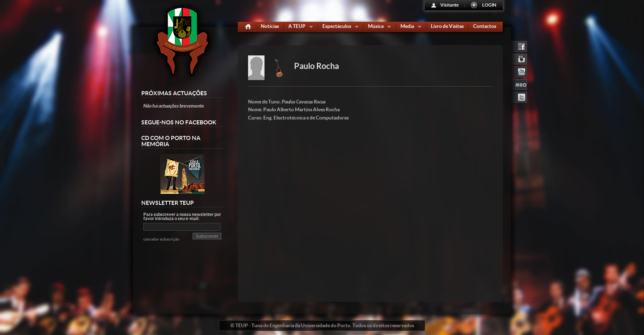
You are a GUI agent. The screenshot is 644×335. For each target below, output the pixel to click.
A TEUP (299, 28)
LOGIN (489, 5)
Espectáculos (339, 28)
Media (409, 28)
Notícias (270, 26)
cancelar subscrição (161, 239)
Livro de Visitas (447, 26)
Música (378, 28)
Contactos (485, 26)
